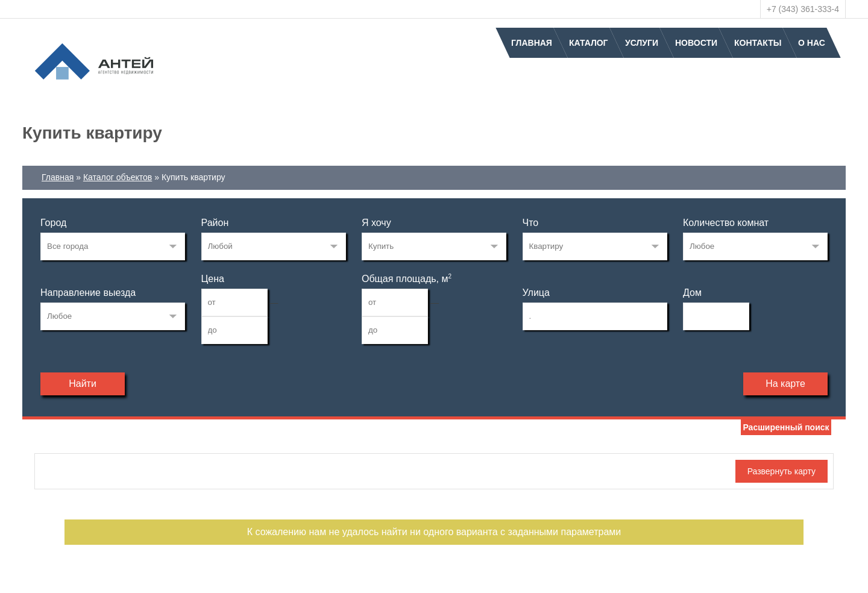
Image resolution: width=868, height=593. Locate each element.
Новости (696, 43)
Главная (532, 43)
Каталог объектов (118, 177)
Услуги (642, 43)
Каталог (589, 43)
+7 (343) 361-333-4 (803, 9)
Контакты (758, 43)
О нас (812, 43)
